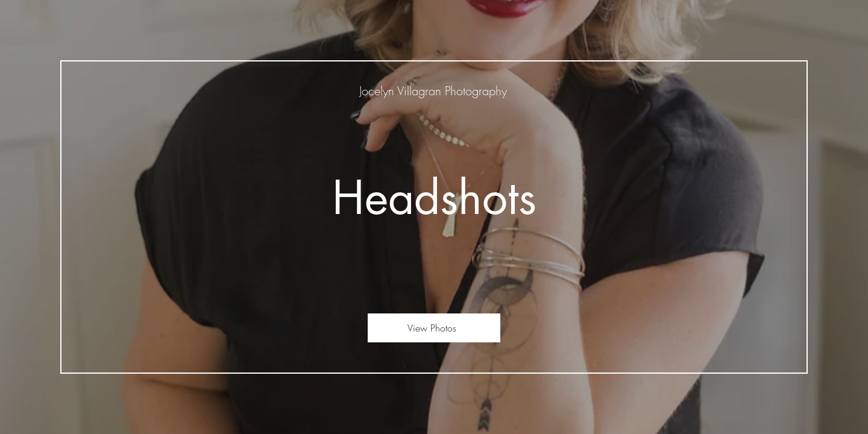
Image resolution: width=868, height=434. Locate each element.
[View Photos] (434, 328)
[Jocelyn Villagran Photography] (434, 91)
